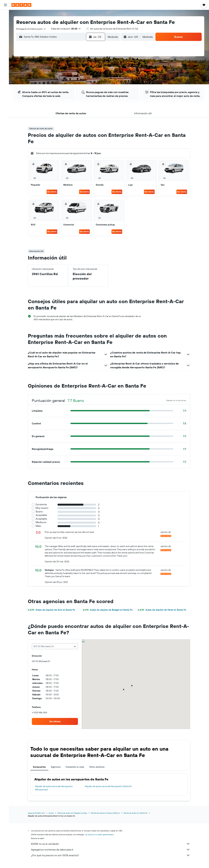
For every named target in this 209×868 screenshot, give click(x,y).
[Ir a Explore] (5, 37)
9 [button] (99, 74)
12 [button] (69, 82)
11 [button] (61, 82)
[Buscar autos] (5, 28)
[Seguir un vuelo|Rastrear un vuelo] (5, 44)
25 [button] (61, 97)
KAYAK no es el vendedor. (112, 848)
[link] (56, 725)
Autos (52, 817)
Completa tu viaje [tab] (76, 771)
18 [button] (61, 89)
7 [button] (84, 74)
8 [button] (92, 74)
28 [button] (84, 97)
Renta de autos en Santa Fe (137, 817)
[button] (5, 5)
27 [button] (76, 97)
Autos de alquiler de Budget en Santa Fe (109, 614)
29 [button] (92, 97)
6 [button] (76, 74)
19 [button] (69, 89)
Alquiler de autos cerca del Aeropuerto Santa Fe (109, 790)
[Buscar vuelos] (5, 15)
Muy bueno (43, 512)
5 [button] (69, 74)
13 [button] (76, 82)
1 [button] (92, 66)
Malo (40, 530)
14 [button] (84, 82)
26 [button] (69, 97)
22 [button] (92, 89)
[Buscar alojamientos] (5, 21)
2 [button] (99, 66)
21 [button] (84, 89)
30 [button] (99, 97)
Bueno (40, 515)
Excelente (42, 508)
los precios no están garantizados (100, 838)
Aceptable (42, 519)
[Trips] (5, 66)
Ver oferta (53, 196)
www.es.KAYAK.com (37, 817)
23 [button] (99, 89)
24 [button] (53, 97)
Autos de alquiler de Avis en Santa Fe (53, 614)
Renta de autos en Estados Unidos (73, 817)
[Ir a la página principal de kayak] (21, 5)
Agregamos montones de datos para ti (112, 853)
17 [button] (53, 89)
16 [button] (99, 82)
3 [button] (54, 74)
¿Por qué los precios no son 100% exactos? (112, 859)
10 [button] (54, 82)
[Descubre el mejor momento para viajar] (5, 50)
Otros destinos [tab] (98, 771)
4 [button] (61, 74)
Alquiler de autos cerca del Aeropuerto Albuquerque (55, 792)
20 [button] (76, 89)
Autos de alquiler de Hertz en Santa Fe (163, 614)
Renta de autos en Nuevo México (106, 817)
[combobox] (33, 29)
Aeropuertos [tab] (40, 771)
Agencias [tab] (57, 771)
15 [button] (92, 82)
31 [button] (54, 105)
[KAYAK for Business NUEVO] (5, 57)
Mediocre (42, 526)
